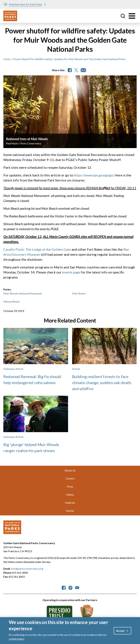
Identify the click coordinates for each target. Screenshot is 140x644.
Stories (70, 511)
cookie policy (16, 639)
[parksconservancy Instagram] (70, 587)
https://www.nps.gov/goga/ (94, 175)
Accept (120, 631)
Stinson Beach (11, 301)
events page (71, 272)
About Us (70, 470)
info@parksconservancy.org (27, 569)
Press (70, 486)
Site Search (123, 16)
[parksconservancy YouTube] (77, 587)
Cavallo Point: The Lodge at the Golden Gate (37, 249)
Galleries (70, 503)
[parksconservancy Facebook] (64, 587)
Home (7, 59)
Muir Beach (79, 293)
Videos (70, 494)
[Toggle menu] (132, 16)
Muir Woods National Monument (23, 293)
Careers (70, 478)
